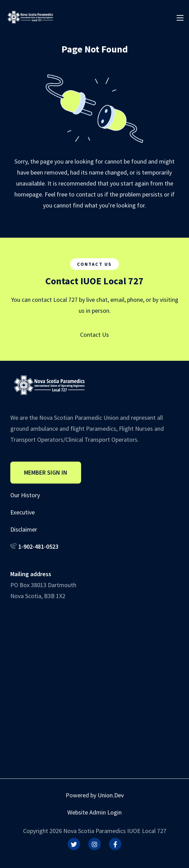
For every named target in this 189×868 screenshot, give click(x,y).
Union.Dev (111, 795)
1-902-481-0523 (38, 546)
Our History (25, 495)
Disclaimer (24, 529)
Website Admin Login (94, 812)
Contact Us (94, 335)
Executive (23, 512)
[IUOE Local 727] (30, 16)
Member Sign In (46, 472)
